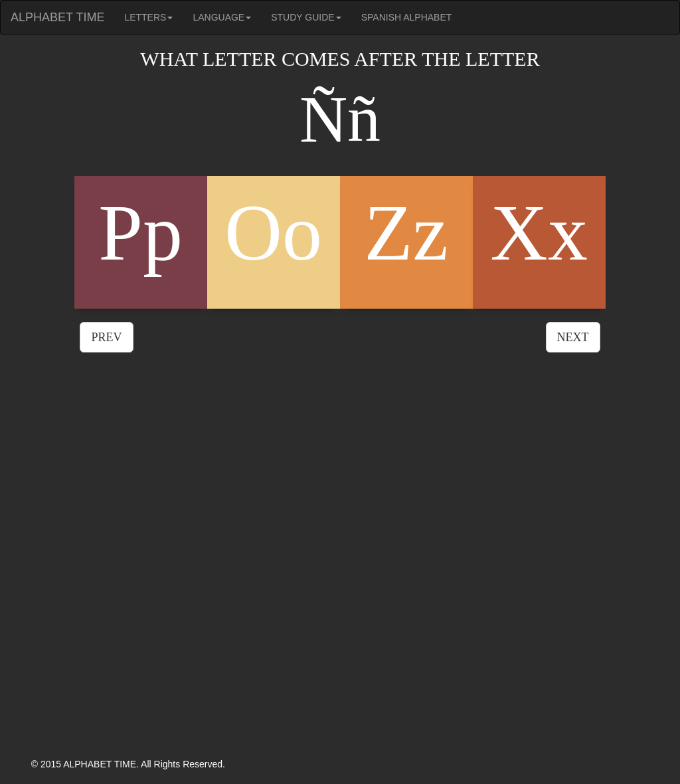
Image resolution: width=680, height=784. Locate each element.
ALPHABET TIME (57, 17)
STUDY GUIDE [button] (306, 17)
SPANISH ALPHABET (407, 17)
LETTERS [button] (148, 17)
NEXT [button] (573, 337)
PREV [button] (106, 337)
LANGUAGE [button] (222, 17)
